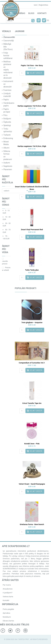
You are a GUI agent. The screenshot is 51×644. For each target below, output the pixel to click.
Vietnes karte (8, 597)
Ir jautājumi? (8, 593)
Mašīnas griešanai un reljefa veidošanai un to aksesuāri (8, 70)
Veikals (6, 13)
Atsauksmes (8, 589)
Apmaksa (6, 613)
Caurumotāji (9, 41)
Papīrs (6, 100)
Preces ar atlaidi (6, 269)
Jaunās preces (5, 261)
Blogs (31, 13)
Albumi (6, 148)
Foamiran (7, 90)
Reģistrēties (43, 5)
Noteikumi (7, 617)
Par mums (7, 585)
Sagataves (8, 166)
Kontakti (42, 13)
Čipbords (7, 122)
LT (18, 5)
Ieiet (35, 5)
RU (10, 5)
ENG (14, 5)
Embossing (8, 138)
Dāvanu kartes (8, 621)
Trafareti (7, 135)
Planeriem (8, 169)
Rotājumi (7, 119)
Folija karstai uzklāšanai (8, 55)
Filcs (5, 115)
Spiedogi (7, 125)
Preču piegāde (8, 609)
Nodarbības (19, 13)
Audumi (7, 163)
